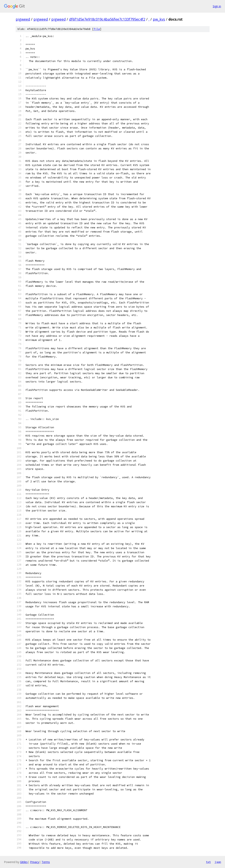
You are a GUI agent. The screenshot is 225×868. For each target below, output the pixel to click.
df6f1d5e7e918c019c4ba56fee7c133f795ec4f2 (107, 19)
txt (208, 862)
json (218, 862)
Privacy (35, 862)
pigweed (23, 19)
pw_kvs (159, 19)
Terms (46, 862)
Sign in (217, 6)
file (97, 29)
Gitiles (24, 862)
